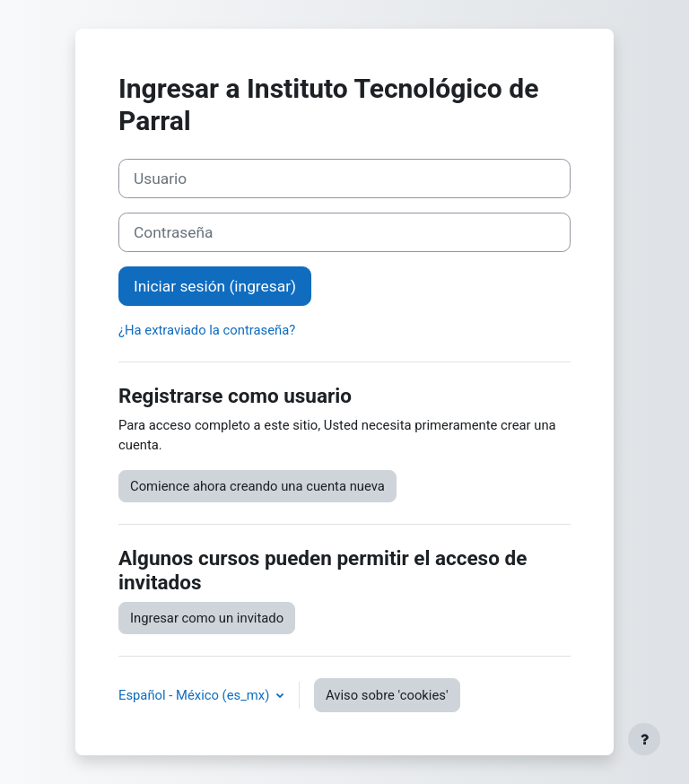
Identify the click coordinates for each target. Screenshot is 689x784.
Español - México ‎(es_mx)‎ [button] (196, 695)
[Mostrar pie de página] (644, 739)
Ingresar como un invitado (207, 618)
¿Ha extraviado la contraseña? (207, 330)
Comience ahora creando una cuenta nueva (257, 486)
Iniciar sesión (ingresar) (215, 286)
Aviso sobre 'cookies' (387, 695)
